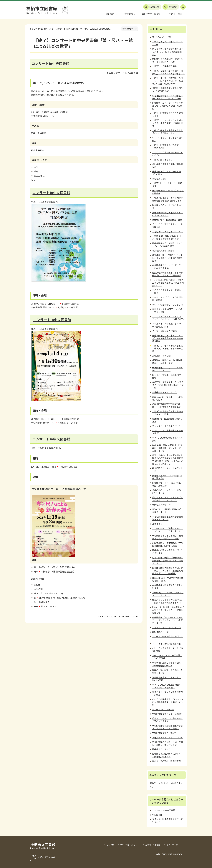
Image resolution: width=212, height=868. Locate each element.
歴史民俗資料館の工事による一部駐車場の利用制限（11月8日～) (167, 274)
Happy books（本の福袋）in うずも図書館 (168, 192)
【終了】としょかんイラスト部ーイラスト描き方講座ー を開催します (168, 123)
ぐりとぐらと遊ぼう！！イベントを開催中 (167, 226)
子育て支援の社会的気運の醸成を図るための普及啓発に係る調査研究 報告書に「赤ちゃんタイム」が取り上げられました (168, 459)
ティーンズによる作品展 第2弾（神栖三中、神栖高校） (166, 686)
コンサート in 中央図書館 (164, 810)
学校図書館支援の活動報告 (164, 733)
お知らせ (42, 29)
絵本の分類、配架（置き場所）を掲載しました (167, 671)
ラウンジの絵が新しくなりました (167, 305)
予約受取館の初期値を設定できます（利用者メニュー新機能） (167, 727)
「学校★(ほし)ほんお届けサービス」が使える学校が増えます (167, 237)
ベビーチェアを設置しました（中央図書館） (167, 649)
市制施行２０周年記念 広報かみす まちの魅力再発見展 (167, 60)
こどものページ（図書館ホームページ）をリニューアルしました (167, 530)
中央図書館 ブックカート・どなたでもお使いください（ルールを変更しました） (168, 620)
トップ (33, 29)
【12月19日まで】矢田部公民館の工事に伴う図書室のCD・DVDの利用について (168, 283)
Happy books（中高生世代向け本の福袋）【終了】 (168, 579)
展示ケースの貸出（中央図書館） (167, 761)
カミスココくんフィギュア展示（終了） (166, 291)
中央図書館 (157, 815)
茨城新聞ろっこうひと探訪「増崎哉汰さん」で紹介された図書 (167, 537)
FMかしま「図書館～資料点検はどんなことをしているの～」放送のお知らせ (168, 610)
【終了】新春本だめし (162, 160)
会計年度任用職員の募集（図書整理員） (167, 165)
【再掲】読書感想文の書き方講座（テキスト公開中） (167, 413)
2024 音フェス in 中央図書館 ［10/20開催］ (167, 657)
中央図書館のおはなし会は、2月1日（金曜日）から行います (168, 743)
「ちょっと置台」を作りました (166, 627)
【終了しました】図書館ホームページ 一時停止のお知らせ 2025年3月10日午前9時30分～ (168, 81)
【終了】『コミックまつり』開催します (168, 185)
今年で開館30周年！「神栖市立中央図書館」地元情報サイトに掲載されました (168, 560)
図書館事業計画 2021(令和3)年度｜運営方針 (167, 477)
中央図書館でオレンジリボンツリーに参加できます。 (167, 266)
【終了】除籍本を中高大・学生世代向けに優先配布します (167, 132)
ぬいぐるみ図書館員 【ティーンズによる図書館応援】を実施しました (168, 702)
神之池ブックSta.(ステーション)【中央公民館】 (167, 310)
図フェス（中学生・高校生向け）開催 (167, 376)
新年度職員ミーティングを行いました (167, 470)
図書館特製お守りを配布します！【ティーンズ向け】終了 (167, 245)
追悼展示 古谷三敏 (161, 356)
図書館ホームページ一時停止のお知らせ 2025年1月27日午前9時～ (167, 106)
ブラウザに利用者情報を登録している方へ (167, 154)
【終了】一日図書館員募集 (164, 66)
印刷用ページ (131, 29)
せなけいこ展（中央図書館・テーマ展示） (167, 432)
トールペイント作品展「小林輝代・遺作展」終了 (166, 325)
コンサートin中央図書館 (51, 193)
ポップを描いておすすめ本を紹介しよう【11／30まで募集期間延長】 (167, 52)
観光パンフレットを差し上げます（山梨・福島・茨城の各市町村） (168, 601)
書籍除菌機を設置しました (164, 392)
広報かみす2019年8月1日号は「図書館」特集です (166, 755)
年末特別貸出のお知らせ (163, 250)
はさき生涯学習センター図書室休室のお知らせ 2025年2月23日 (167, 97)
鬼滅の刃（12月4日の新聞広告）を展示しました (167, 511)
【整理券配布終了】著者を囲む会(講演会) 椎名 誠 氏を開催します (167, 199)
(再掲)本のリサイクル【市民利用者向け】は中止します (167, 362)
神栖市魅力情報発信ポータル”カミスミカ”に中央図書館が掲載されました (168, 385)
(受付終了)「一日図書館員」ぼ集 (167, 220)
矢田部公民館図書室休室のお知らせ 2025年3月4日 (167, 89)
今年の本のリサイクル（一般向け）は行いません (168, 491)
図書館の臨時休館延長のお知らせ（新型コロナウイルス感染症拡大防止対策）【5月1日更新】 (167, 571)
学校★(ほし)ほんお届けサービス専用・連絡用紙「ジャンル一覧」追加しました (167, 448)
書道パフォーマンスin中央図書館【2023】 (167, 693)
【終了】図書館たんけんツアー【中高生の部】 (166, 146)
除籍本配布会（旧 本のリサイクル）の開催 (167, 173)
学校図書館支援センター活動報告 (167, 714)
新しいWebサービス (162, 37)
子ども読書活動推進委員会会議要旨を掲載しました (167, 518)
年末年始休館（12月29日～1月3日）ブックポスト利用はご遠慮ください (167, 258)
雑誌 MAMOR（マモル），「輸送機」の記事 (167, 398)
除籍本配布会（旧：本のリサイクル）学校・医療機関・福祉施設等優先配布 (167, 338)
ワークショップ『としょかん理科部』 (167, 139)
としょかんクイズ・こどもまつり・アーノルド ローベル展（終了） (169, 318)
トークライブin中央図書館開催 (166, 644)
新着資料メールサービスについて (167, 737)
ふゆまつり (157, 524)
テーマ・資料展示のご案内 (164, 331)
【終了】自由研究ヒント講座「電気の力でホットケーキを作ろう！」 (168, 72)
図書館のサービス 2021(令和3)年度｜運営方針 (167, 484)
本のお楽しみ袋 (159, 179)
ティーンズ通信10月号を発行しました (168, 638)
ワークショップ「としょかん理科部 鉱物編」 (167, 299)
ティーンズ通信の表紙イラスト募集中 (167, 439)
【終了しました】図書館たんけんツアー (167, 43)
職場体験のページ (160, 632)
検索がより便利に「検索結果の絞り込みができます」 (167, 720)
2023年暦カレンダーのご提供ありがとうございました (168, 594)
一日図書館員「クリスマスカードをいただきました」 (167, 369)
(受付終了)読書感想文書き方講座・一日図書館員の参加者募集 (166, 405)
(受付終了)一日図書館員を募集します (167, 420)
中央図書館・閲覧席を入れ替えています (167, 587)
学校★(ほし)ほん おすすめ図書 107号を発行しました (166, 664)
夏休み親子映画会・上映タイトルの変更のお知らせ (167, 214)
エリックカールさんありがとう (166, 426)
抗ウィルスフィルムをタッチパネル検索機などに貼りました (167, 499)
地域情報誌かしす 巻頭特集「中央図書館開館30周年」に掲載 (168, 544)
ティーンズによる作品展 (163, 709)
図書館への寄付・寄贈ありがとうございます (167, 552)
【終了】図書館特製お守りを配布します (167, 114)
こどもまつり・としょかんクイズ (167, 231)
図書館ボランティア (161, 749)
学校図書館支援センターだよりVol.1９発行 (166, 679)
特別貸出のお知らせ (161, 505)
